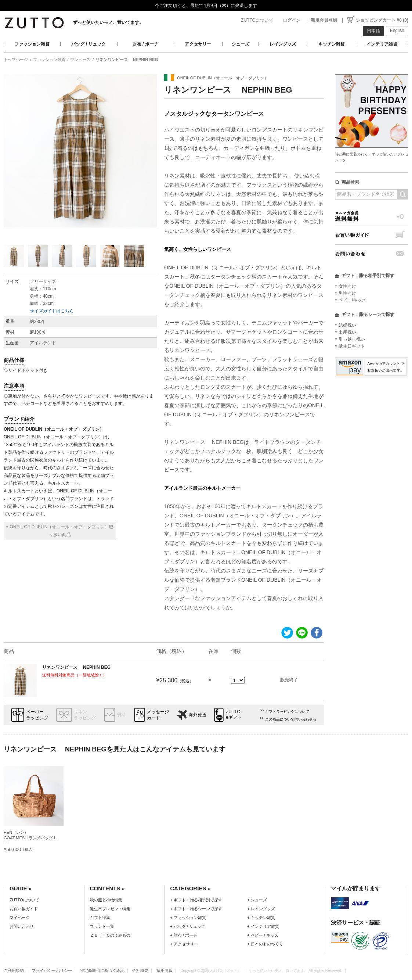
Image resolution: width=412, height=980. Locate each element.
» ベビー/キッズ (350, 300)
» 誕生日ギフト (350, 346)
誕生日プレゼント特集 (110, 909)
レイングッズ (283, 44)
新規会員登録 (324, 20)
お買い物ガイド (372, 235)
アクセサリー (198, 44)
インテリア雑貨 (382, 44)
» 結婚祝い (346, 325)
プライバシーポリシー (52, 970)
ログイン (292, 20)
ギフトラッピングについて (287, 712)
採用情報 (165, 970)
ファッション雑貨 (32, 44)
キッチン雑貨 (332, 44)
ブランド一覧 (102, 926)
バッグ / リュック (88, 44)
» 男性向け (346, 293)
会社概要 (140, 970)
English (397, 30)
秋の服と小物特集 (106, 900)
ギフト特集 (100, 918)
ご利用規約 (14, 970)
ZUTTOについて (257, 20)
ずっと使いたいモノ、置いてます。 (108, 22)
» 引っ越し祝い (350, 339)
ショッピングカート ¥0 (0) (382, 20)
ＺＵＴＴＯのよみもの (110, 935)
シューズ (241, 44)
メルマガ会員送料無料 (372, 216)
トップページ (16, 60)
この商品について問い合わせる (291, 719)
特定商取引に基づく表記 (102, 970)
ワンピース (80, 60)
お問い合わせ (372, 254)
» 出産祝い (346, 332)
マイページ (20, 918)
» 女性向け (346, 286)
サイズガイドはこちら (52, 311)
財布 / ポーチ (145, 44)
